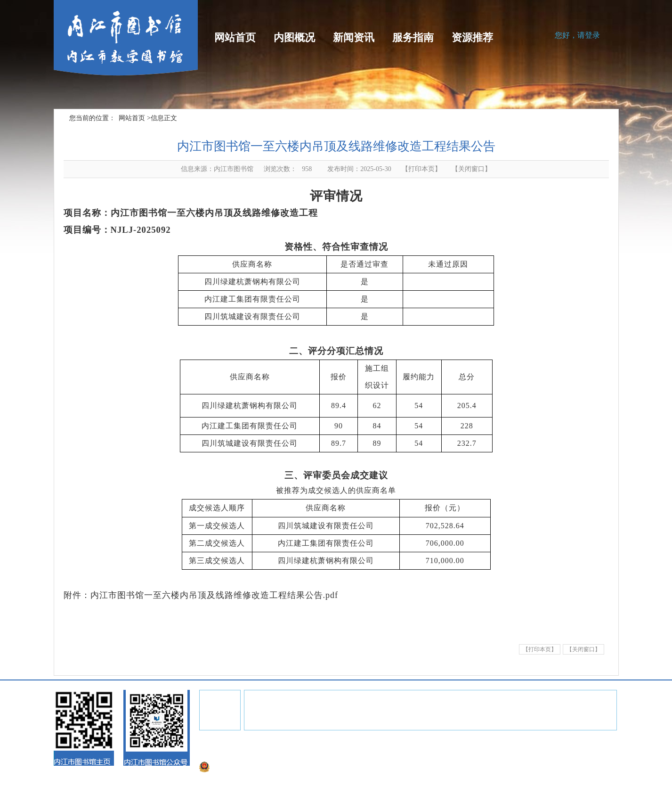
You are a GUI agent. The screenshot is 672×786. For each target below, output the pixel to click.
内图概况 (294, 37)
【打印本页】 (421, 169)
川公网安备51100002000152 (244, 768)
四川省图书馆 (281, 710)
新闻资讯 (354, 37)
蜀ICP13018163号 (378, 755)
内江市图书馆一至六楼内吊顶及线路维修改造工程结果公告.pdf (215, 595)
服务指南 (413, 37)
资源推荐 (472, 37)
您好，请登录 (577, 35)
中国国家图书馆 (335, 710)
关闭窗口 (471, 169)
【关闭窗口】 (583, 649)
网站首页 (235, 37)
